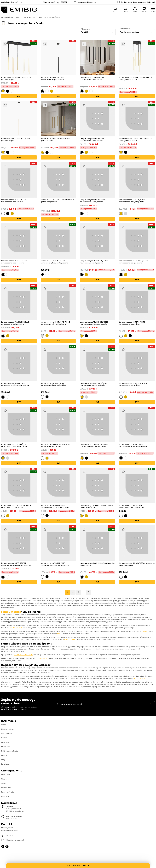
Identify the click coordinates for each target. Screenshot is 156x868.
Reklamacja (6, 788)
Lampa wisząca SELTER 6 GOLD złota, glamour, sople (56, 140)
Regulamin (6, 746)
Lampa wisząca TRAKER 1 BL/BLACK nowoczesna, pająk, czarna (94, 262)
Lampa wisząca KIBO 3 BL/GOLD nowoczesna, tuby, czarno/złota (15, 445)
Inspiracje (5, 742)
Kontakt (4, 755)
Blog (3, 760)
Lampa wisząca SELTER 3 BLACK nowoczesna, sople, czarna (93, 201)
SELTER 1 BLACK (139, 678)
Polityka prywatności (10, 751)
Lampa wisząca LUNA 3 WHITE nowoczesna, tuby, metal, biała (54, 384)
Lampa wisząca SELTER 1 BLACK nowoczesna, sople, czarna (53, 79)
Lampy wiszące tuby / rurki (49, 17)
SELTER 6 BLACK (16, 628)
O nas (4, 725)
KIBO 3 (60, 634)
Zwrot (4, 783)
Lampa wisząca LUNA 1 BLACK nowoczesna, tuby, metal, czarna (15, 384)
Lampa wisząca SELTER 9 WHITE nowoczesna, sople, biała (132, 323)
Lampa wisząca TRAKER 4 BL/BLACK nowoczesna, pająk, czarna (134, 262)
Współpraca (6, 733)
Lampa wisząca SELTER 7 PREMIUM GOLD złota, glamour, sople (135, 79)
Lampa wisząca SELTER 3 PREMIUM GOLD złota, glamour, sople (136, 140)
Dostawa (5, 796)
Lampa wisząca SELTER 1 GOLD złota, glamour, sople (16, 140)
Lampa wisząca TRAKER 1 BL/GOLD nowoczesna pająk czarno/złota (94, 445)
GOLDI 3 (145, 631)
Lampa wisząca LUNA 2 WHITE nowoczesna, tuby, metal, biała (132, 506)
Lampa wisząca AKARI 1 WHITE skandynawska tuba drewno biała (55, 506)
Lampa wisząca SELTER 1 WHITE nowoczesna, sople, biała (14, 201)
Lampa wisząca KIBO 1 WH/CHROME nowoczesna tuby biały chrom (55, 323)
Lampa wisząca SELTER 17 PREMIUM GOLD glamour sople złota (57, 201)
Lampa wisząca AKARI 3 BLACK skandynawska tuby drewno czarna (16, 564)
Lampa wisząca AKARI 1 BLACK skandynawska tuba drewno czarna (134, 445)
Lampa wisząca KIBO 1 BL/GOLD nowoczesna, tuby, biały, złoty (132, 201)
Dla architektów (8, 729)
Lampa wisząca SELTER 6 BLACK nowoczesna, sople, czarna (93, 140)
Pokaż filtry (85, 32)
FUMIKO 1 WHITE (70, 639)
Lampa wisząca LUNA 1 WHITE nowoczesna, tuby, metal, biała (137, 564)
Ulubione (5, 779)
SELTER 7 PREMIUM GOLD (24, 655)
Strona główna (7, 17)
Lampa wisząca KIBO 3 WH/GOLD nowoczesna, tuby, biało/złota (94, 384)
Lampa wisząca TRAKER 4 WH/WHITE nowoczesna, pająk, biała (16, 506)
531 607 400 (66, 2)
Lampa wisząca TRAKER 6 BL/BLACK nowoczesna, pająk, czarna (16, 323)
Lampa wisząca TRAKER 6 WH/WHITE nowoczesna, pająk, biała (56, 445)
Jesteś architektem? (10, 2)
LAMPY (18, 17)
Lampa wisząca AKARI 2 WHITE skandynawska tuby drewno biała (55, 564)
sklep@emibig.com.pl (87, 2)
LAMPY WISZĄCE (29, 17)
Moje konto (6, 774)
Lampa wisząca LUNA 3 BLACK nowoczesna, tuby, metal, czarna (54, 262)
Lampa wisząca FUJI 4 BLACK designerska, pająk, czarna (97, 564)
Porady (4, 738)
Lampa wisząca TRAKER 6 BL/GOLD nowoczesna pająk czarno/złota (94, 323)
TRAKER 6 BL (43, 658)
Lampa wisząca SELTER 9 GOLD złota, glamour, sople (16, 78)
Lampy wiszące (11, 612)
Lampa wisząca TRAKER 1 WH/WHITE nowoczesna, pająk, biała (134, 384)
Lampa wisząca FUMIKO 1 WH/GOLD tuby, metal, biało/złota (97, 506)
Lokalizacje (6, 764)
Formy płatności (8, 792)
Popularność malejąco (130, 32)
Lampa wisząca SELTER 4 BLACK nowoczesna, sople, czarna (14, 262)
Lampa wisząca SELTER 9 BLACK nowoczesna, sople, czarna (93, 79)
